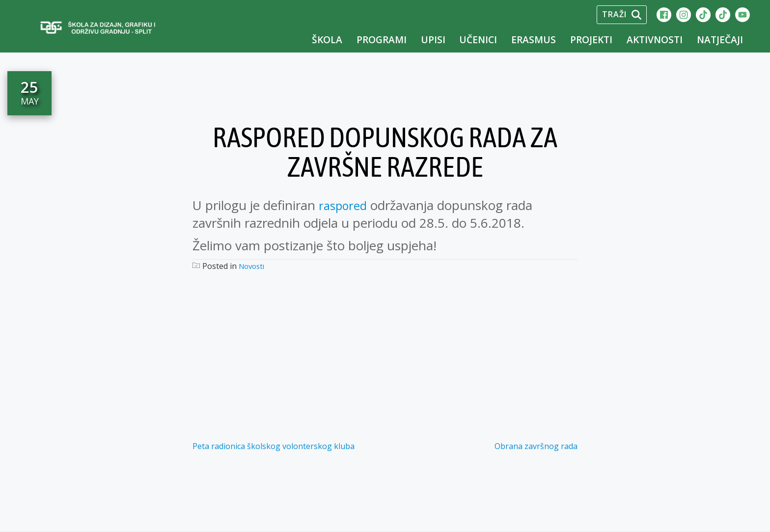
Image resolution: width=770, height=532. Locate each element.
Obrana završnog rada (536, 446)
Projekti (591, 40)
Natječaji (720, 40)
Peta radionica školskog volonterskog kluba (274, 446)
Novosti (253, 266)
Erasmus (534, 40)
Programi (382, 40)
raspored (345, 205)
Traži (622, 14)
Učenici (478, 40)
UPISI (433, 40)
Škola (327, 40)
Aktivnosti (655, 40)
